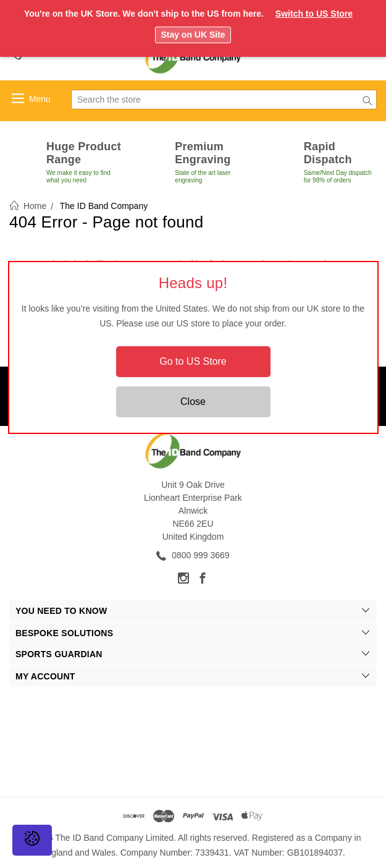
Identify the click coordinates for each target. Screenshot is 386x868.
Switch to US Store (314, 14)
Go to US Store (193, 361)
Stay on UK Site (193, 35)
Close (193, 402)
